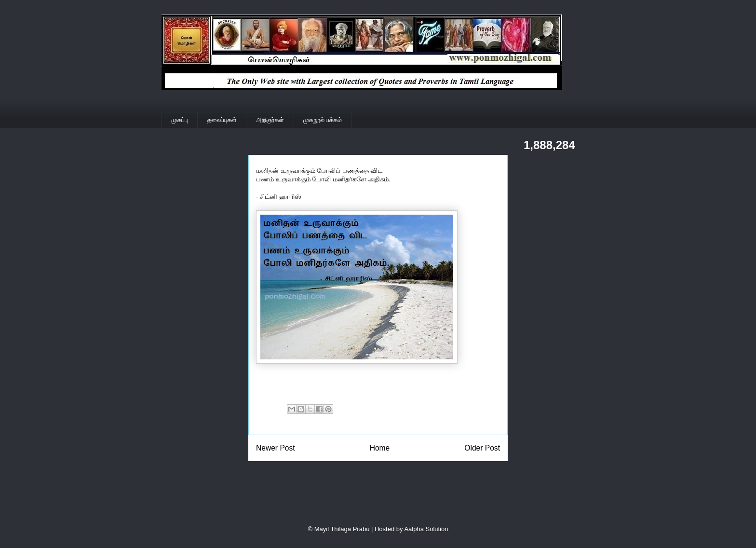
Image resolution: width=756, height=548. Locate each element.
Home (380, 448)
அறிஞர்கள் (270, 120)
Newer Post (276, 448)
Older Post (482, 448)
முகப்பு (180, 120)
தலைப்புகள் (222, 120)
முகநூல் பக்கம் (323, 120)
